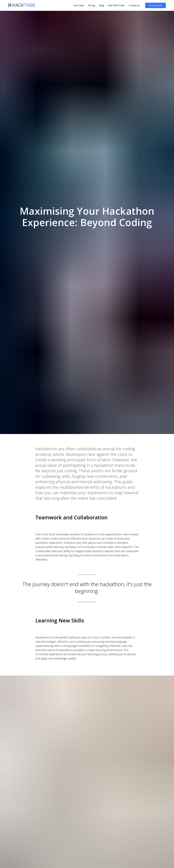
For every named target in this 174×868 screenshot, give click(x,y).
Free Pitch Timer (116, 5)
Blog (102, 5)
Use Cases (79, 5)
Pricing (92, 5)
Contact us (134, 5)
